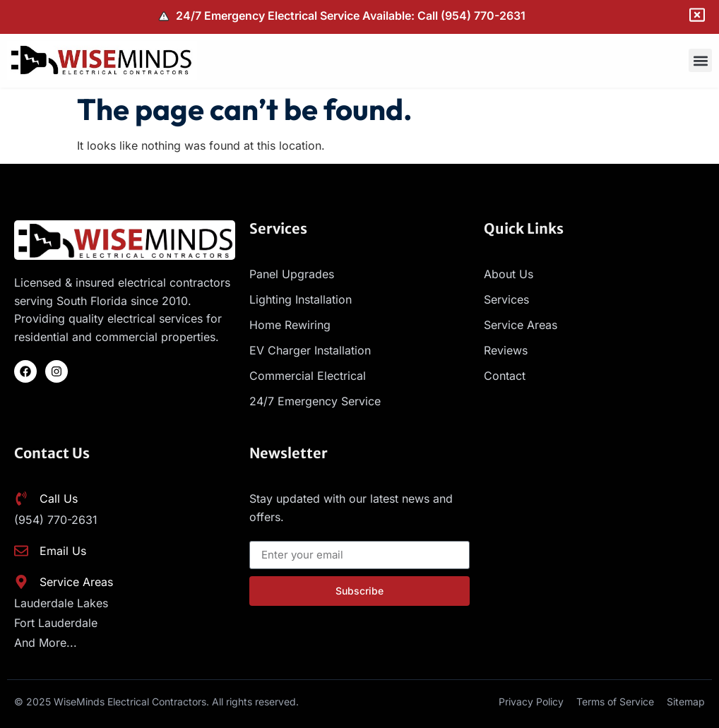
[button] (700, 60)
